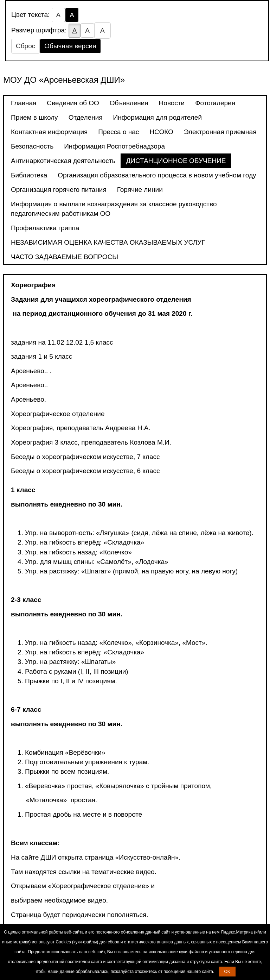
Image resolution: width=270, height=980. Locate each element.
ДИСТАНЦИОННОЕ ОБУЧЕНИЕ (176, 161)
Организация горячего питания (59, 190)
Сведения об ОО (73, 103)
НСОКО (161, 132)
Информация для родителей (157, 117)
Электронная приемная (220, 132)
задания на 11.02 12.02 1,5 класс (62, 342)
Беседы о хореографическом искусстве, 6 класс (85, 471)
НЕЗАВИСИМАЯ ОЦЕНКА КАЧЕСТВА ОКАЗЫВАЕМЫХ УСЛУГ (108, 242)
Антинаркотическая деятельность (63, 161)
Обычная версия (70, 46)
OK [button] (227, 972)
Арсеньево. (28, 399)
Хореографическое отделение (58, 414)
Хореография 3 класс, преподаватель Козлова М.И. (91, 442)
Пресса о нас (118, 132)
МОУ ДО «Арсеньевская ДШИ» (64, 80)
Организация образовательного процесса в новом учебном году (157, 175)
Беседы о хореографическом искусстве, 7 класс (85, 457)
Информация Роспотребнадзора (114, 146)
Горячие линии (140, 190)
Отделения (86, 117)
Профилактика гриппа (45, 228)
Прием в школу (34, 117)
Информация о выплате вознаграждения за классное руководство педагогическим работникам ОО (114, 209)
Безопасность (32, 146)
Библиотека (29, 175)
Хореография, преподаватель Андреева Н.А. (81, 428)
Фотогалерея (215, 103)
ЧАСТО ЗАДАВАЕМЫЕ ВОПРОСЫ (65, 257)
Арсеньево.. (29, 385)
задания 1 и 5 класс (41, 356)
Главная (24, 103)
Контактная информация (49, 132)
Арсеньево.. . (31, 371)
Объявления (129, 103)
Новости (172, 103)
